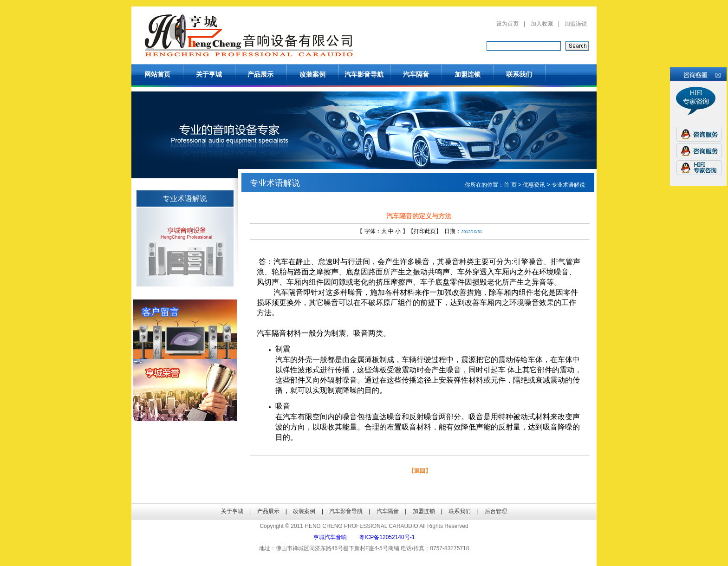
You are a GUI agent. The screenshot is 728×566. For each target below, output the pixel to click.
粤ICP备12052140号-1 (387, 537)
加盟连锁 (576, 24)
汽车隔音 (416, 74)
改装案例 (312, 74)
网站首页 (157, 74)
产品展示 (260, 74)
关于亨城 (209, 74)
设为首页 (507, 24)
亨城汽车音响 (330, 537)
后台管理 (496, 511)
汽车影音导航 (364, 74)
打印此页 (425, 231)
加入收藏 (542, 24)
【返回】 (420, 471)
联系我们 (519, 74)
